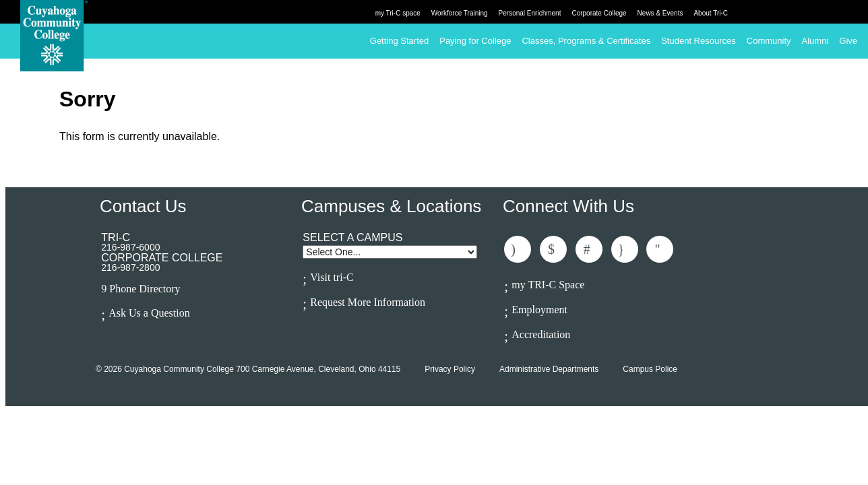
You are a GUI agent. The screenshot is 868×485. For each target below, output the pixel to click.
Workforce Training (460, 13)
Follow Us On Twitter (553, 249)
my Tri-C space (398, 13)
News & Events (660, 13)
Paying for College (475, 41)
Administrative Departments (549, 369)
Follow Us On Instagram (625, 249)
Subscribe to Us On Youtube (660, 249)
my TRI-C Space (548, 285)
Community (769, 41)
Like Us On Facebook (518, 249)
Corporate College (599, 13)
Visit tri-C (332, 277)
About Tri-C (711, 13)
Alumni (815, 41)
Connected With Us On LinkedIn (589, 249)
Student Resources (699, 41)
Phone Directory (145, 289)
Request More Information (368, 302)
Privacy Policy (450, 369)
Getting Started (399, 41)
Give (848, 41)
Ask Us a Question (149, 313)
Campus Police (650, 369)
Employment (539, 310)
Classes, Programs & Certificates (586, 41)
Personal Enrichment (530, 13)
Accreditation (541, 334)
